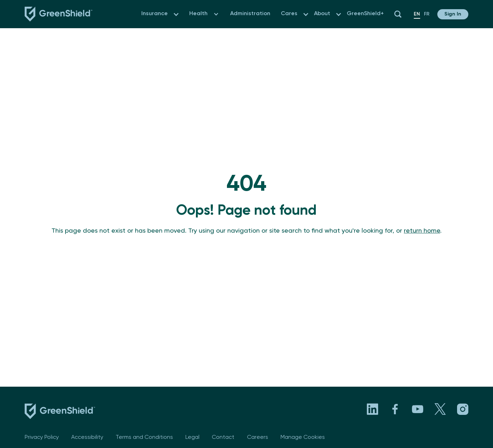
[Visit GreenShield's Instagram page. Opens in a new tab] (463, 409)
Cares (289, 14)
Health (198, 14)
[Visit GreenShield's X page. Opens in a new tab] (440, 409)
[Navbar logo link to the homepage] (58, 14)
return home (422, 231)
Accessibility (87, 437)
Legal (192, 437)
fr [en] (427, 14)
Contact (223, 437)
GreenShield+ (365, 14)
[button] (176, 14)
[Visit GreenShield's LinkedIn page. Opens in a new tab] (372, 409)
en (417, 14)
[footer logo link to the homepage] (60, 413)
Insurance (155, 14)
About (322, 14)
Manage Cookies (303, 437)
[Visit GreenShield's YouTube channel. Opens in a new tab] (418, 409)
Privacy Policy (42, 437)
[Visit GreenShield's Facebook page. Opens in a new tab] (395, 409)
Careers (258, 437)
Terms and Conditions (144, 437)
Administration (250, 14)
